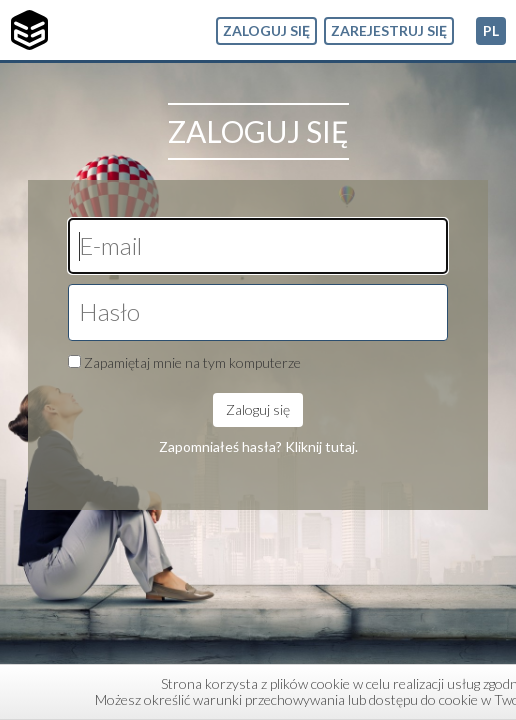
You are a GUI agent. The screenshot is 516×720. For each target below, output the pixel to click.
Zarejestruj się (389, 30)
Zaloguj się (266, 30)
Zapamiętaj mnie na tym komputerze (192, 362)
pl (491, 30)
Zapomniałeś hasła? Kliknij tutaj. (258, 446)
